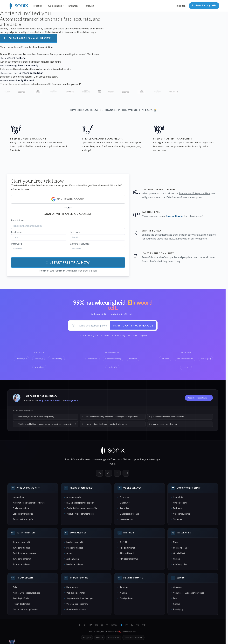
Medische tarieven (75, 564)
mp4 (89, 150)
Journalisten (179, 497)
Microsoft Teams (181, 548)
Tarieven (89, 6)
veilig (113, 464)
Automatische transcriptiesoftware (29, 503)
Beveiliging (178, 609)
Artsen (69, 553)
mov (134, 146)
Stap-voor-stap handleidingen (80, 598)
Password (17, 244)
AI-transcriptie (131, 459)
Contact (177, 604)
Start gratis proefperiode (29, 38)
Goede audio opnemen (77, 609)
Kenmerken (18, 497)
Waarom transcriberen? (77, 604)
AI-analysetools (74, 497)
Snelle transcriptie (21, 508)
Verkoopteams (127, 519)
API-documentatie (128, 548)
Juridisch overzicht (21, 542)
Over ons (177, 587)
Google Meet (179, 553)
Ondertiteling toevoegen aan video (82, 508)
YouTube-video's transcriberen (80, 514)
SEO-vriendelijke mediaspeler (80, 503)
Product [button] (37, 6)
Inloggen (181, 6)
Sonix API (124, 542)
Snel (142, 459)
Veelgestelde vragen (76, 593)
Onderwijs (125, 503)
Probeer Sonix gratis (204, 5)
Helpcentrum (45, 400)
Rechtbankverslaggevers (24, 553)
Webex (176, 559)
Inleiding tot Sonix (21, 598)
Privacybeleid (114, 637)
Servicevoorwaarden (133, 637)
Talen (16, 587)
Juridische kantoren (22, 559)
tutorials (57, 400)
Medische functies (75, 548)
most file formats (106, 146)
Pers (175, 598)
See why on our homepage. (193, 238)
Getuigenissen (126, 598)
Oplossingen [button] (55, 6)
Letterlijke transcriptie (23, 514)
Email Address (18, 220)
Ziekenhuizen (73, 559)
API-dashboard (127, 553)
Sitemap (99, 637)
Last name (75, 232)
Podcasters (178, 508)
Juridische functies (21, 548)
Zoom (176, 542)
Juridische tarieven (22, 564)
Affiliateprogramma (129, 559)
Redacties (124, 508)
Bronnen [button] (73, 6)
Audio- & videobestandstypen (27, 593)
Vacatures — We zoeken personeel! (189, 593)
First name (17, 232)
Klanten (123, 593)
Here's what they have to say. (165, 261)
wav (128, 146)
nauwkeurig (152, 459)
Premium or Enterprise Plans (195, 193)
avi (139, 146)
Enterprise (124, 497)
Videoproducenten (182, 514)
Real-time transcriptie (23, 519)
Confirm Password (80, 244)
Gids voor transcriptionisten (26, 609)
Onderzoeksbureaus (129, 514)
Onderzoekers (180, 503)
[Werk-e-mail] (93, 325)
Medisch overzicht (75, 542)
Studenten (178, 519)
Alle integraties (180, 564)
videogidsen (71, 400)
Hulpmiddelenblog (21, 604)
